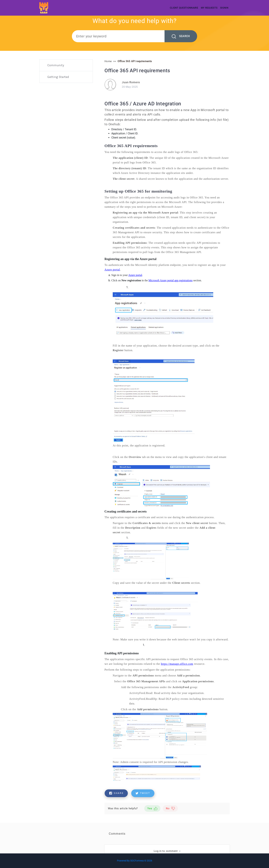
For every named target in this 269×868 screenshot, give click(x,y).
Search (181, 36)
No (170, 809)
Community (56, 65)
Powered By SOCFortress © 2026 (135, 861)
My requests (209, 8)
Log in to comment (167, 851)
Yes (152, 809)
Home (108, 61)
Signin (224, 8)
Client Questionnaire (184, 8)
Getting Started (58, 77)
